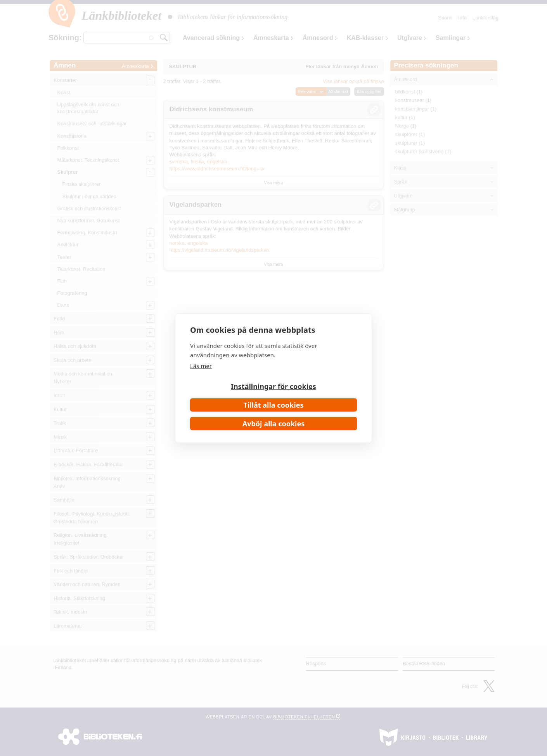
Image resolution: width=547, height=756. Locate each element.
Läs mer (201, 366)
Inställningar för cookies (273, 386)
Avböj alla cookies (274, 424)
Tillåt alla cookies (274, 405)
